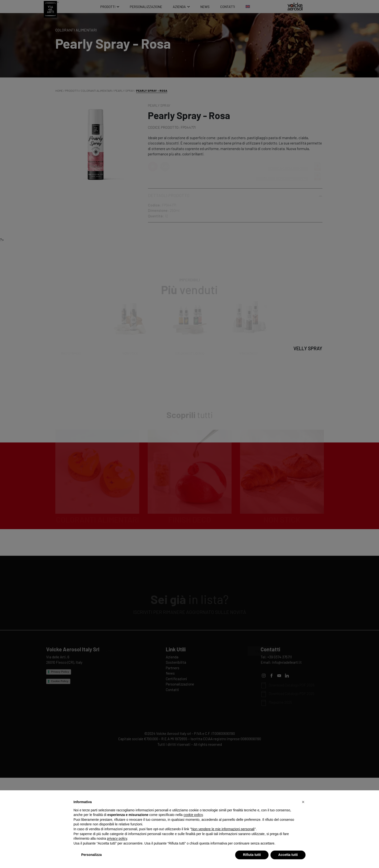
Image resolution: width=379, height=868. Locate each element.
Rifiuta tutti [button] (252, 855)
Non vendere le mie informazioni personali (223, 829)
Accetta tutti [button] (288, 855)
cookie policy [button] (193, 815)
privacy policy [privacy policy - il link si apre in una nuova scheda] (117, 838)
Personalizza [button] (91, 855)
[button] (303, 802)
